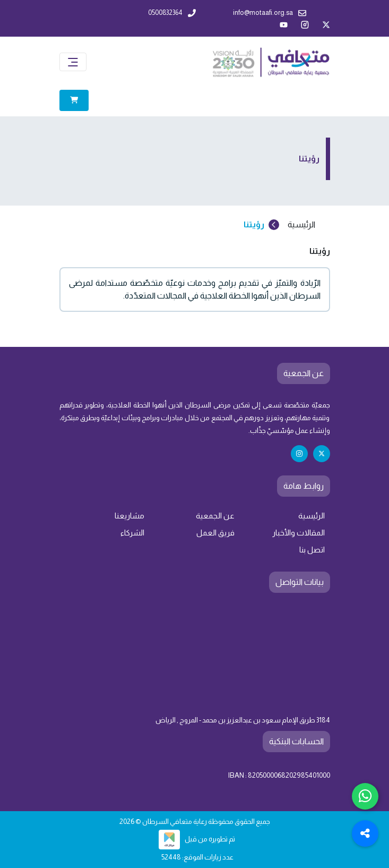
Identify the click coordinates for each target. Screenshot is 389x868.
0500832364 (172, 13)
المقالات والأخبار (299, 533)
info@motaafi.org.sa (270, 13)
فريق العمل (215, 533)
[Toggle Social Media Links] (365, 833)
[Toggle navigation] (73, 62)
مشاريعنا (129, 516)
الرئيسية (312, 516)
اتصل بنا (312, 550)
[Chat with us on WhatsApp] (365, 796)
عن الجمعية (215, 516)
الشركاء (132, 533)
